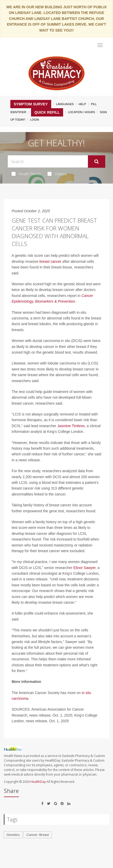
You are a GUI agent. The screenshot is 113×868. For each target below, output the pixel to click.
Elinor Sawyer (85, 568)
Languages (65, 104)
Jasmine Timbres (71, 426)
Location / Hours (81, 112)
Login (35, 120)
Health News (26, 174)
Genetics (13, 835)
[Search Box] (48, 161)
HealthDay (38, 782)
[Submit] (97, 162)
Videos (57, 174)
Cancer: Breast (38, 835)
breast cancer (50, 261)
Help (82, 104)
